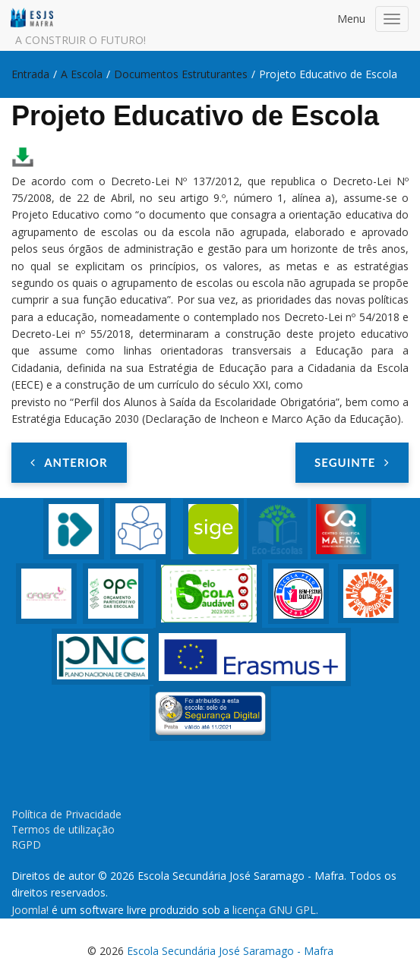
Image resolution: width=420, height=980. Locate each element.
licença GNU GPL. (275, 910)
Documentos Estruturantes (181, 74)
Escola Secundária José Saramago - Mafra (230, 951)
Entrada (30, 74)
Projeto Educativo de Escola (195, 116)
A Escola (82, 74)
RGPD (26, 845)
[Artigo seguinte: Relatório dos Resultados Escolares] (352, 462)
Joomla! (30, 910)
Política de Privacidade (66, 814)
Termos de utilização (63, 829)
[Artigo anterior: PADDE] (69, 462)
